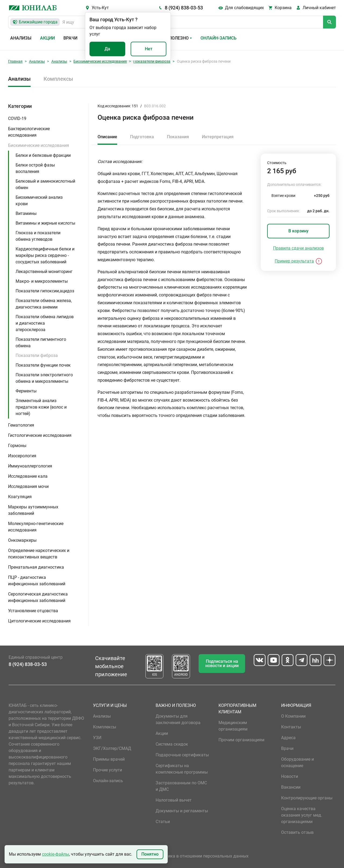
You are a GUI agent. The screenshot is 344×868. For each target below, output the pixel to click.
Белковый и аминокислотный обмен (45, 184)
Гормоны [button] (17, 446)
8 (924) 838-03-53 (184, 8)
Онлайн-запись (218, 38)
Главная (15, 61)
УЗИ (97, 738)
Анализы (21, 38)
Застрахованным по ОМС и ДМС (181, 786)
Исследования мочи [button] (28, 486)
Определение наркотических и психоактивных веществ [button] (39, 554)
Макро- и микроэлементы (42, 281)
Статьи (163, 822)
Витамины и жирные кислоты (45, 223)
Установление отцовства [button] (33, 611)
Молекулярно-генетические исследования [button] (36, 527)
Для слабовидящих (244, 8)
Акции (47, 38)
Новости (290, 776)
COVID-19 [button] (17, 118)
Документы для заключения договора (178, 719)
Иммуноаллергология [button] (30, 466)
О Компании (293, 716)
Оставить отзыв (297, 832)
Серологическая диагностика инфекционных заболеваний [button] (38, 597)
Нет (149, 49)
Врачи (70, 38)
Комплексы (58, 79)
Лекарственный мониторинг (44, 272)
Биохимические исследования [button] (39, 145)
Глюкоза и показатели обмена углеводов (38, 236)
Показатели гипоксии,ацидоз (45, 291)
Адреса (288, 738)
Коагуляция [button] (20, 497)
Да (107, 49)
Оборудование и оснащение (298, 762)
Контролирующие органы (307, 798)
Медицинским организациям (233, 726)
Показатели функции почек (43, 365)
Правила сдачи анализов (298, 248)
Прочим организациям (241, 740)
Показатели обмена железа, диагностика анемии (44, 304)
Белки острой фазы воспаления (35, 168)
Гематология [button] (21, 425)
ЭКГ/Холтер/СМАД (112, 748)
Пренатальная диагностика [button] (36, 567)
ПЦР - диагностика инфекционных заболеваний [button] (37, 581)
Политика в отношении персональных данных (202, 856)
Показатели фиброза (152, 61)
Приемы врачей (109, 759)
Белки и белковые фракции (43, 155)
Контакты (291, 727)
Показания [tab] (178, 137)
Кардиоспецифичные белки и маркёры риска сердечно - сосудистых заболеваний (45, 255)
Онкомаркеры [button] (22, 540)
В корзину (298, 231)
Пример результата (294, 261)
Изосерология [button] (22, 456)
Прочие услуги (107, 770)
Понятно (150, 854)
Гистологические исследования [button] (40, 435)
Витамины (26, 213)
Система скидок (172, 744)
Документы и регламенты (182, 811)
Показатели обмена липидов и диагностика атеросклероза (45, 323)
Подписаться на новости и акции (222, 663)
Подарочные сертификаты (182, 755)
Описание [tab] (107, 137)
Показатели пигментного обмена (41, 343)
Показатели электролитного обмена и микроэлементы (44, 378)
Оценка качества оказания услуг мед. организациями (302, 815)
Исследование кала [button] (28, 476)
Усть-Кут (100, 8)
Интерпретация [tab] (218, 137)
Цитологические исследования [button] (39, 621)
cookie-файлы (55, 854)
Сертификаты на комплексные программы (182, 769)
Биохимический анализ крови (39, 201)
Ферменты (26, 391)
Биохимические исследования (100, 61)
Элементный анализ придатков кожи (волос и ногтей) (41, 407)
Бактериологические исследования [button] (29, 132)
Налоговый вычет (174, 800)
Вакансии (291, 787)
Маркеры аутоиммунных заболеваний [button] (33, 510)
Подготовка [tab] (142, 137)
